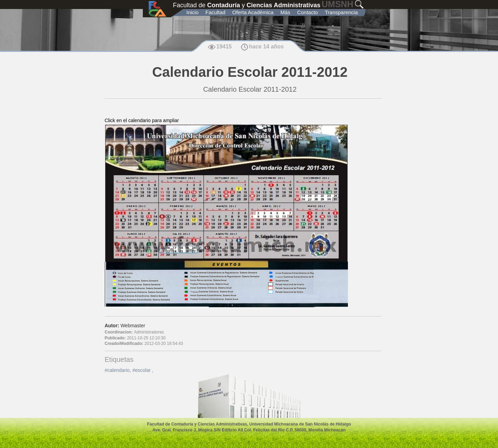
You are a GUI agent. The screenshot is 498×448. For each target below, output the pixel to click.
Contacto (307, 12)
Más (285, 12)
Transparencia (341, 12)
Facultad (215, 12)
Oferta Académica (253, 12)
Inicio (192, 12)
